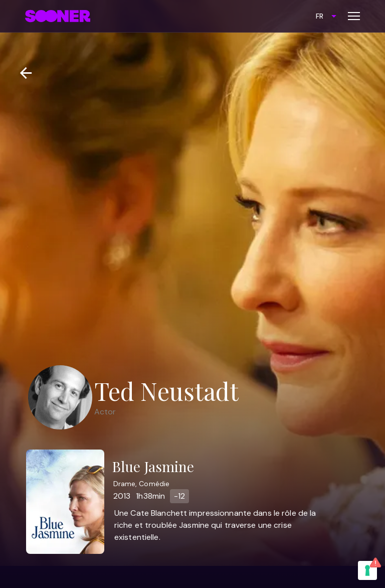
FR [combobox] (320, 16)
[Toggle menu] (354, 16)
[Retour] (22, 73)
